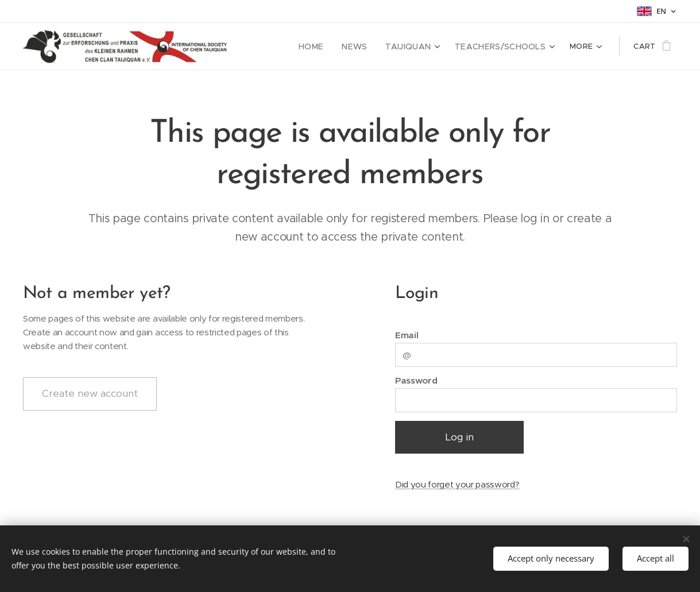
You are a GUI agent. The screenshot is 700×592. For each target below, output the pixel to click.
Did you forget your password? (457, 484)
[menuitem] (328, 47)
